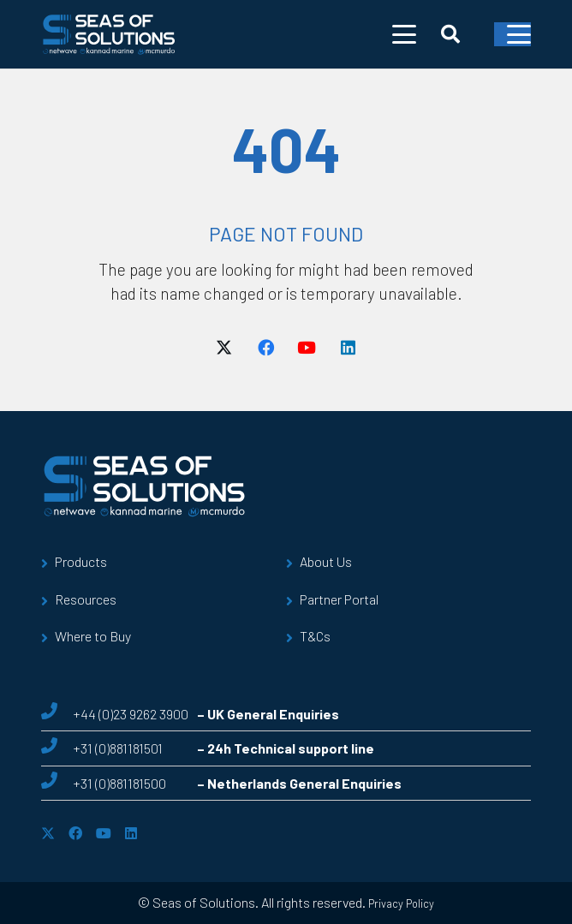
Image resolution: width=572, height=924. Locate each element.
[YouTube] (307, 348)
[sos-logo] (109, 34)
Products (81, 561)
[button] (405, 34)
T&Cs (315, 636)
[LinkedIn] (348, 348)
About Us (326, 561)
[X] (224, 348)
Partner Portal (339, 599)
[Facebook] (265, 348)
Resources (86, 599)
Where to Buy (93, 636)
